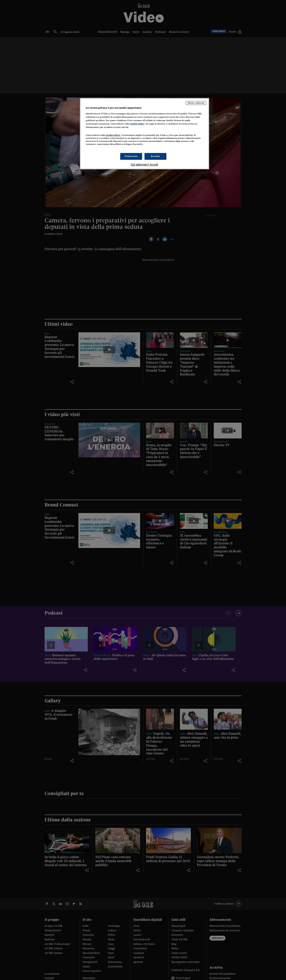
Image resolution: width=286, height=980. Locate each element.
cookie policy (137, 124)
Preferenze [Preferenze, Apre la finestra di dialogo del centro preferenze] (131, 156)
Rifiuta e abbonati (196, 103)
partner (189, 135)
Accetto (155, 156)
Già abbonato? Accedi (144, 165)
